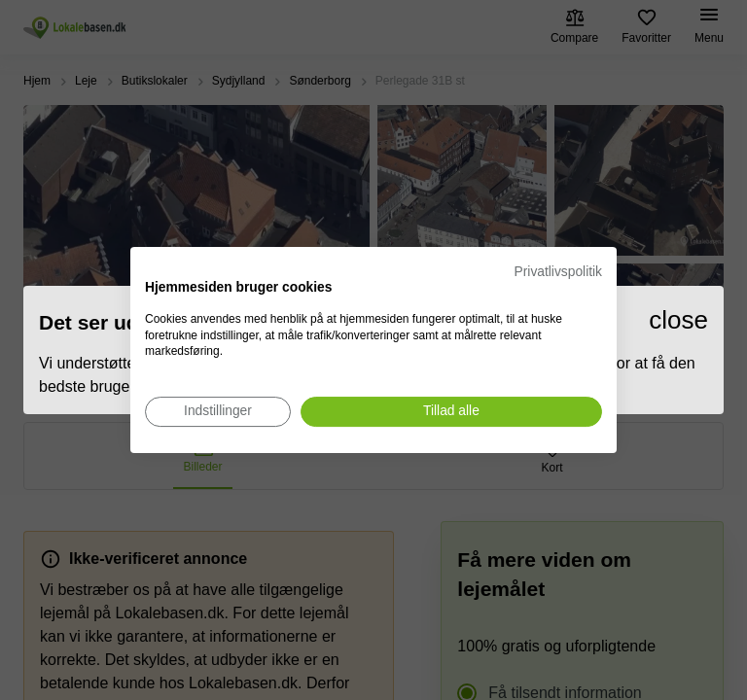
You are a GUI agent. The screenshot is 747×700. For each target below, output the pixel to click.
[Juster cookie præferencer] (218, 412)
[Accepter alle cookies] (451, 412)
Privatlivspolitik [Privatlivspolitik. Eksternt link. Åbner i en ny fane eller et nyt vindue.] (558, 272)
